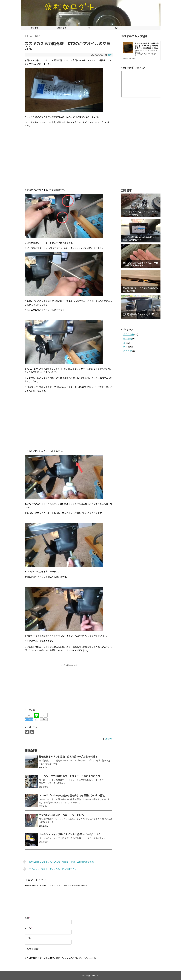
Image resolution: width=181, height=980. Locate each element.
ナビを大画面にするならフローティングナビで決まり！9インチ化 (140, 315)
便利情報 (34, 28)
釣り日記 (128, 351)
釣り (117, 28)
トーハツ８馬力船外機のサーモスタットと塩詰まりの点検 (70, 776)
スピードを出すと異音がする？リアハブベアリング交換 (140, 213)
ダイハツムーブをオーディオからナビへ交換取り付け (51, 869)
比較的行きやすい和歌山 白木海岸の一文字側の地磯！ (68, 757)
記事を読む (44, 767)
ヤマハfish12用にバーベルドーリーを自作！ (63, 815)
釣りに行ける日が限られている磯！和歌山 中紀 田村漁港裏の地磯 (58, 862)
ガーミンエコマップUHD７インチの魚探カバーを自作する (70, 834)
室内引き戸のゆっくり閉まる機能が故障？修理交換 (140, 289)
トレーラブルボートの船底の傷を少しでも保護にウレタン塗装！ (73, 795)
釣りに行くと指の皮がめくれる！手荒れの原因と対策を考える (140, 264)
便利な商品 (62, 28)
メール (28, 928)
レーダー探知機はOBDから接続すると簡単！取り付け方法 (140, 239)
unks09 (108, 739)
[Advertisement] (69, 161)
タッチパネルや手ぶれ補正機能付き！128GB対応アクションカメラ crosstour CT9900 (147, 46)
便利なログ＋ (93, 975)
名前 (27, 918)
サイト (28, 938)
